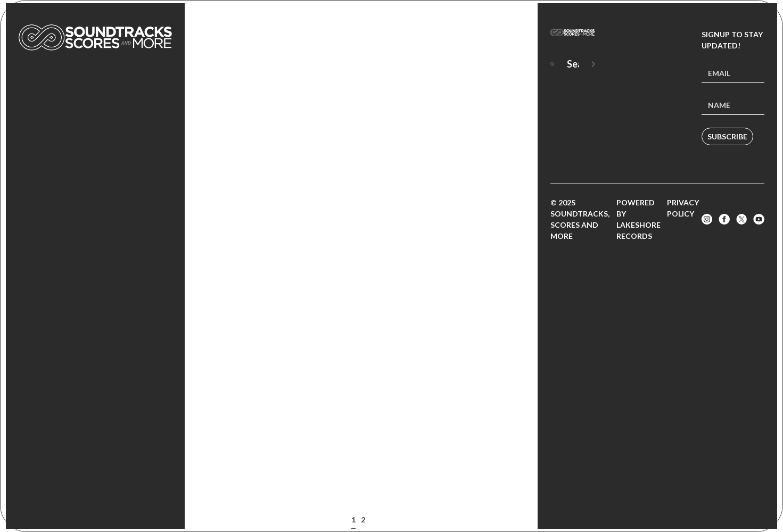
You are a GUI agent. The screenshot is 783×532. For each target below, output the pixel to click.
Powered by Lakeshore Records (638, 219)
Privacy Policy (683, 208)
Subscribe (727, 136)
